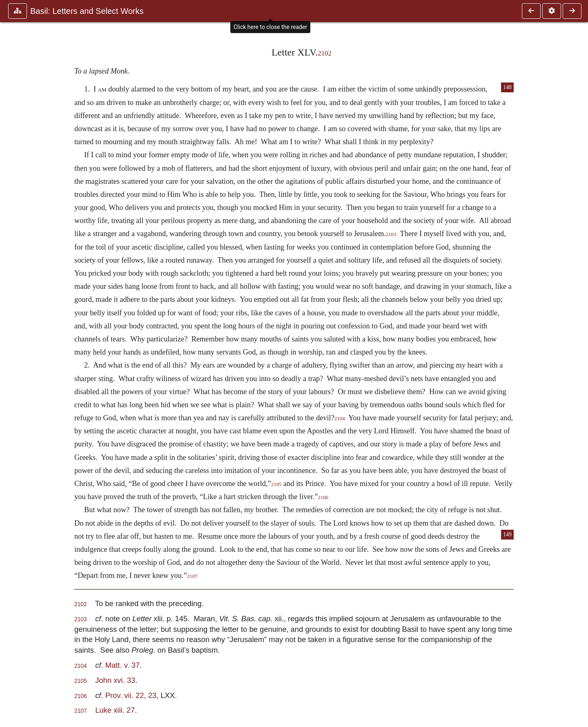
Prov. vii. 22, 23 (131, 695)
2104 (340, 419)
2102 (325, 53)
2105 (276, 484)
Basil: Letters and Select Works (87, 11)
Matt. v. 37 (123, 665)
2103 (391, 234)
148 (507, 87)
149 (507, 534)
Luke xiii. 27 (115, 710)
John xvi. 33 (115, 680)
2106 (323, 497)
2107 (192, 576)
